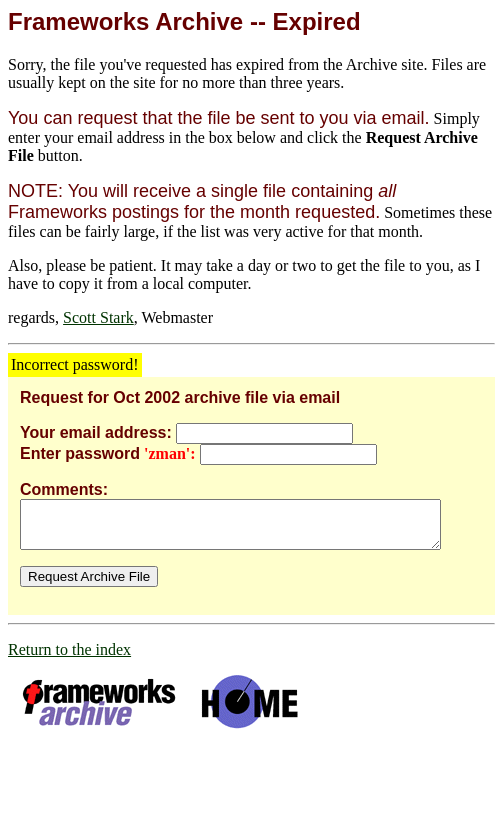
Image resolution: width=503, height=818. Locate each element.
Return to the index (69, 658)
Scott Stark (98, 317)
